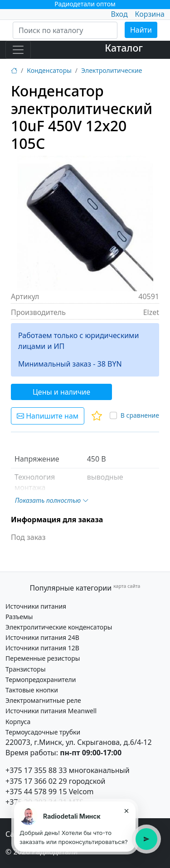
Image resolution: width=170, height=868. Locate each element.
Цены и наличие (61, 392)
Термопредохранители (41, 680)
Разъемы (19, 617)
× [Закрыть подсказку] (126, 811)
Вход (119, 14)
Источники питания (36, 606)
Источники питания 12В (42, 648)
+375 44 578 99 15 (36, 792)
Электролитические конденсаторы (59, 627)
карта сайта (127, 586)
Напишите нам (48, 416)
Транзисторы (26, 669)
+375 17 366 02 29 (36, 781)
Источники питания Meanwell (51, 711)
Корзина (150, 14)
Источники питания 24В (42, 637)
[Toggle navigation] (18, 50)
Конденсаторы (49, 70)
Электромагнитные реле (43, 700)
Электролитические (112, 70)
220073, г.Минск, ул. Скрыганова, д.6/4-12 (79, 742)
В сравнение (140, 415)
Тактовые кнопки (32, 690)
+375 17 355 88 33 (36, 770)
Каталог (124, 48)
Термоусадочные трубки (43, 732)
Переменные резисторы (43, 658)
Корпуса (18, 722)
